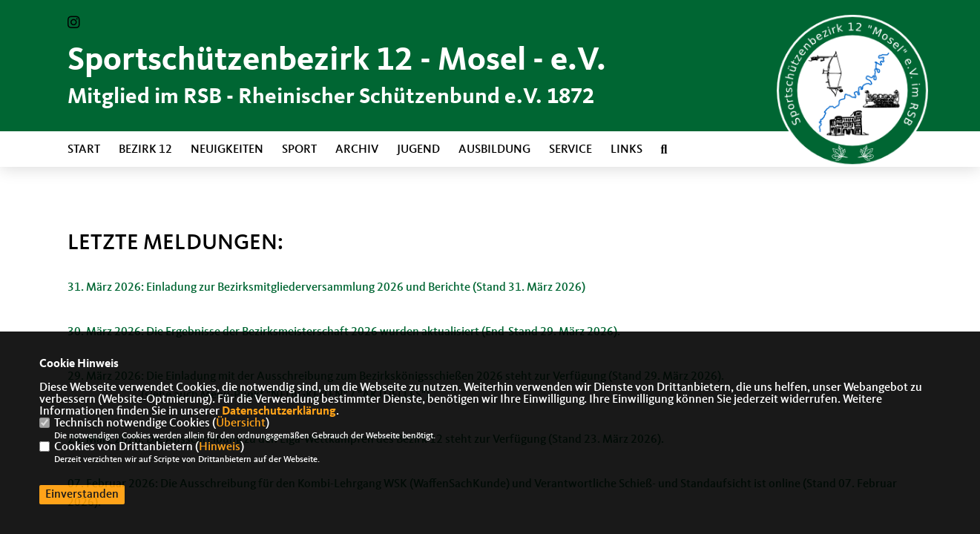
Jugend (418, 150)
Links (627, 150)
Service (570, 150)
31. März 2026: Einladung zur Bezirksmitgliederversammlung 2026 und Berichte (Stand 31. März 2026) (326, 288)
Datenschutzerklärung (279, 412)
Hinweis (220, 447)
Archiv (357, 150)
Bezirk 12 (145, 150)
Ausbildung (494, 150)
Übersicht (241, 423)
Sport (299, 150)
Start (84, 150)
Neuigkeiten (227, 150)
